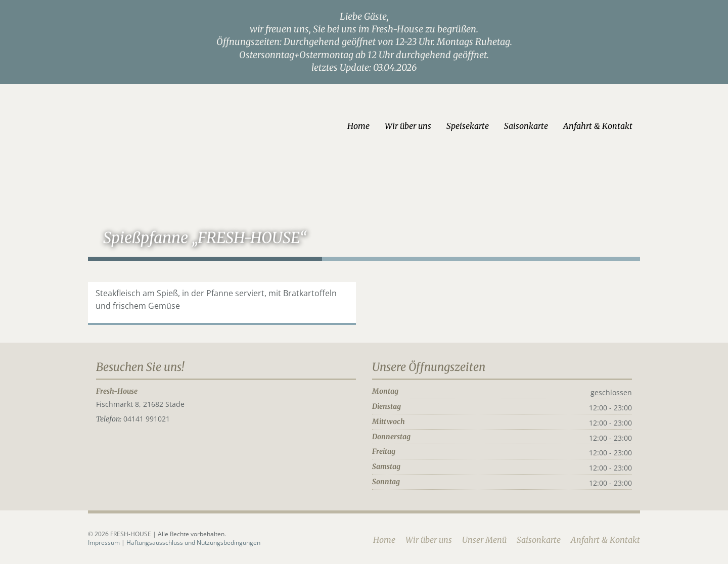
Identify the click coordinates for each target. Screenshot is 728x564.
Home (371, 126)
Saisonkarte (538, 126)
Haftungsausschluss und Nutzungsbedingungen (181, 542)
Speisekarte (480, 126)
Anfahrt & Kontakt (610, 126)
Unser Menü (496, 539)
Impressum (93, 542)
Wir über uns (420, 126)
